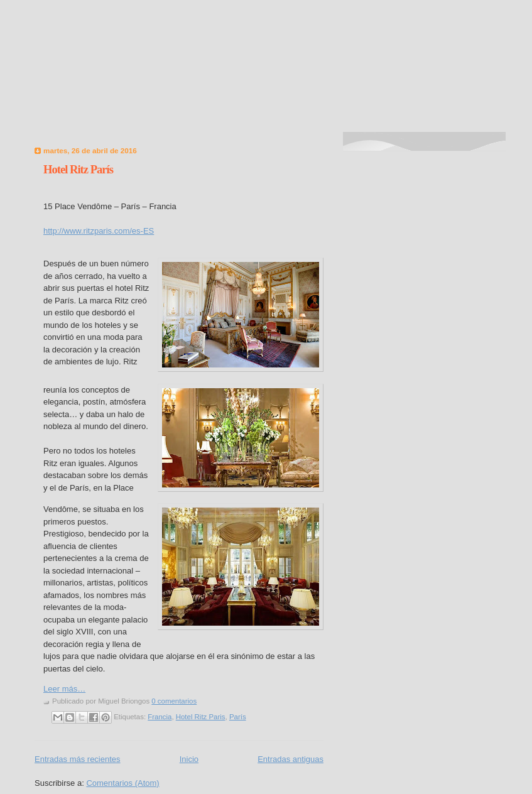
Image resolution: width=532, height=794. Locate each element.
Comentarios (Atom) (122, 783)
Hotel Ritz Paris (201, 717)
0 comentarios (174, 701)
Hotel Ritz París (78, 169)
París (238, 717)
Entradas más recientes (78, 759)
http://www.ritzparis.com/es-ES (99, 231)
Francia (160, 717)
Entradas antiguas (290, 759)
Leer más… (64, 689)
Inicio (189, 759)
